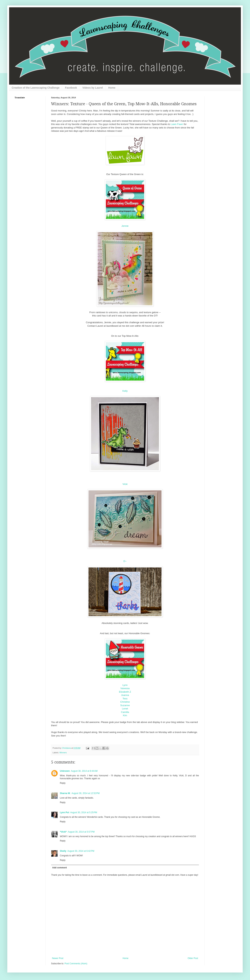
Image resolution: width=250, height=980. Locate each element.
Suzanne (125, 705)
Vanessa (125, 688)
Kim (125, 715)
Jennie (125, 226)
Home (112, 88)
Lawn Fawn (177, 124)
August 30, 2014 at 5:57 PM (81, 832)
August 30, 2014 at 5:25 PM (84, 812)
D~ (125, 561)
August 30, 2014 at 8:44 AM (84, 771)
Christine (125, 702)
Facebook (71, 88)
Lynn (125, 685)
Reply (63, 783)
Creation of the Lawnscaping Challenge (36, 88)
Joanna (125, 695)
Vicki (125, 484)
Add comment (59, 868)
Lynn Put (65, 812)
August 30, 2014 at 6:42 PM (81, 851)
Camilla (125, 712)
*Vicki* (63, 832)
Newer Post (58, 958)
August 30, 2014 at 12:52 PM (86, 793)
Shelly (63, 851)
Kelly (125, 391)
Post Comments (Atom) (76, 964)
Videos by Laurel (93, 88)
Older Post (193, 958)
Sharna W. (65, 793)
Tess (125, 699)
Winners (63, 753)
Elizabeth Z (125, 692)
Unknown (65, 771)
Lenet (125, 709)
